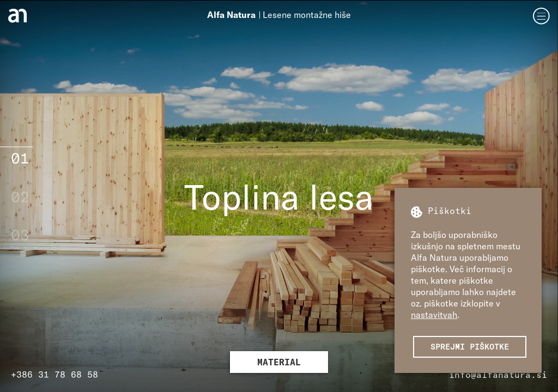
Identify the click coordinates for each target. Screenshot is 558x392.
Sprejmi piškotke (470, 347)
